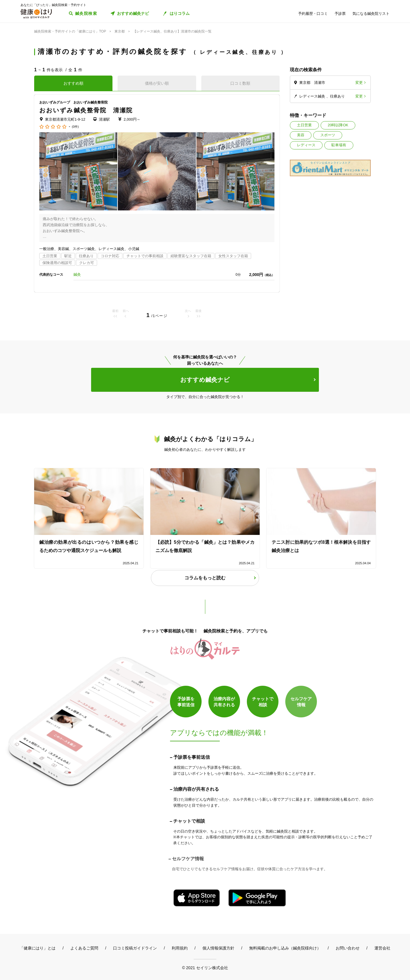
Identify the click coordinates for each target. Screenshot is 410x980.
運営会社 (382, 948)
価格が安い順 (157, 83)
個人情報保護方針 (218, 948)
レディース (306, 145)
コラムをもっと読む (205, 578)
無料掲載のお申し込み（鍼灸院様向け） (285, 948)
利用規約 (180, 948)
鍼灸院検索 (86, 13)
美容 (301, 135)
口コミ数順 (240, 83)
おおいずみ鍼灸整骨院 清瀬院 (86, 110)
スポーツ (328, 135)
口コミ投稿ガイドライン (135, 948)
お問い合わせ (348, 948)
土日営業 (304, 125)
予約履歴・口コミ (313, 14)
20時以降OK (338, 125)
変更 (359, 83)
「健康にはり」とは (38, 948)
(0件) (75, 127)
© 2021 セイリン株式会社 (205, 968)
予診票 (340, 14)
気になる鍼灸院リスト (371, 14)
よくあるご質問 (84, 948)
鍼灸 (77, 274)
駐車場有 (339, 145)
